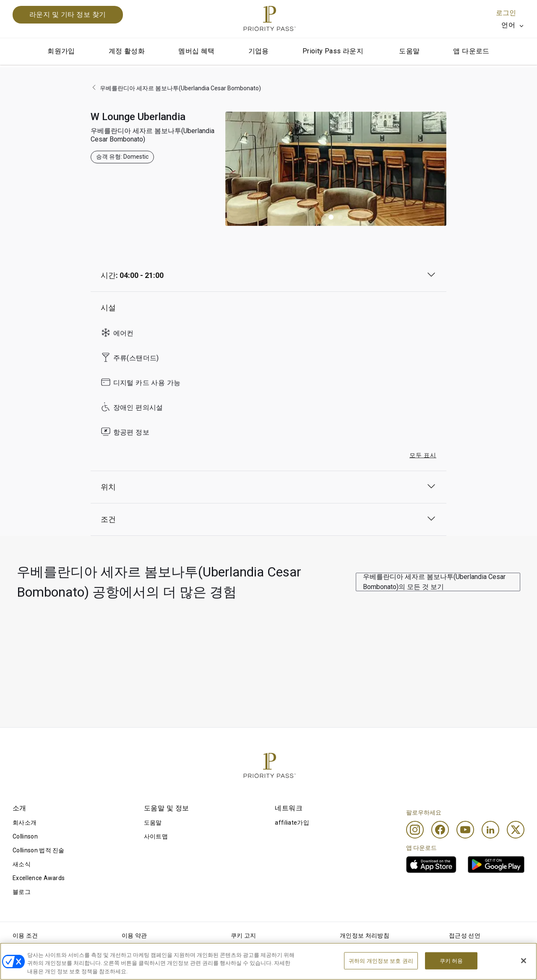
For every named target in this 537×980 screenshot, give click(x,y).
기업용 (259, 51)
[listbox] (513, 25)
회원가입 (61, 51)
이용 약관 (134, 935)
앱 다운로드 (471, 51)
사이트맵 (156, 836)
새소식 (22, 864)
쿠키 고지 (244, 935)
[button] (331, 217)
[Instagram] (415, 830)
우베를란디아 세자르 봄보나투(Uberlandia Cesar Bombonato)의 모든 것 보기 (434, 582)
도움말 (409, 51)
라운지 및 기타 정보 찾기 (68, 14)
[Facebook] (440, 830)
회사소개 (25, 823)
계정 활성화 (127, 51)
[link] (431, 865)
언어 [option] (508, 25)
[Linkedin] (490, 830)
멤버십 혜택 (196, 51)
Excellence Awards (39, 878)
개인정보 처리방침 (365, 935)
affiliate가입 (292, 823)
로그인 (506, 13)
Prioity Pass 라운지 (333, 51)
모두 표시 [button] (423, 455)
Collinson (25, 836)
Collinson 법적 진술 (39, 850)
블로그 (22, 892)
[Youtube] (465, 830)
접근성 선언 (465, 935)
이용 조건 (25, 935)
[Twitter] (516, 830)
